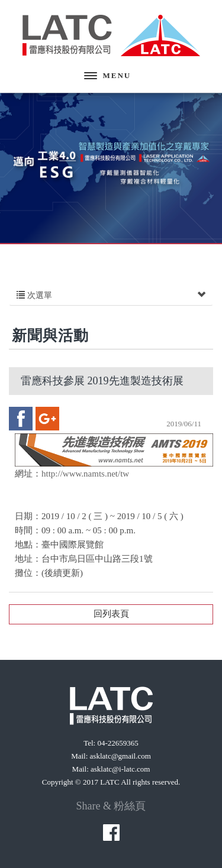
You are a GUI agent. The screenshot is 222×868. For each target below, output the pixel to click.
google (47, 419)
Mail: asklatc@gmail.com (111, 756)
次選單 (111, 296)
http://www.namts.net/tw (85, 474)
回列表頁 (111, 614)
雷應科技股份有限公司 (111, 35)
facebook (21, 419)
